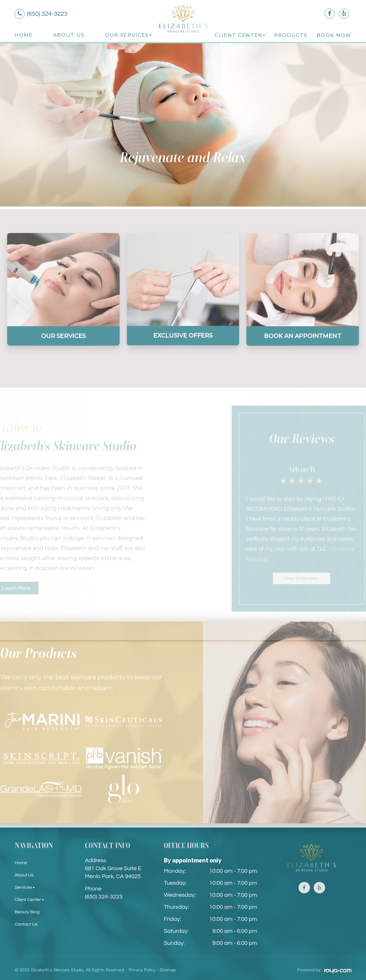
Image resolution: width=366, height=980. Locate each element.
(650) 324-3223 (104, 894)
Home (24, 35)
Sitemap (168, 968)
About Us (69, 35)
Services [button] (26, 885)
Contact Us (28, 922)
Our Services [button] (128, 35)
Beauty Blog (29, 909)
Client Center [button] (240, 35)
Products (291, 35)
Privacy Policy (142, 968)
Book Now (334, 35)
